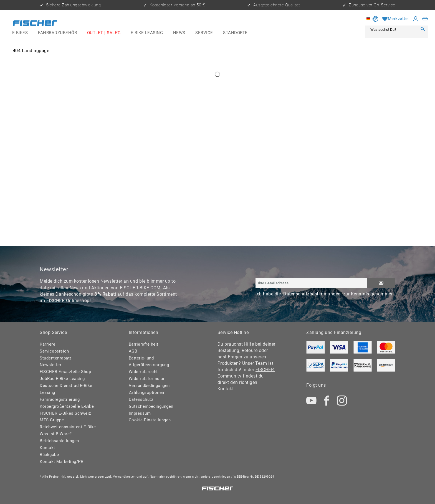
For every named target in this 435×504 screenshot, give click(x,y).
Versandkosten (124, 477)
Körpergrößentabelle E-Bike (67, 406)
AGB (133, 351)
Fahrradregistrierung (60, 399)
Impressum (140, 413)
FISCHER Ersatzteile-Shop (65, 372)
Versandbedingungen (149, 386)
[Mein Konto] (416, 19)
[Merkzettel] (395, 19)
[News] (179, 33)
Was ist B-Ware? (56, 434)
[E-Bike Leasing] (147, 33)
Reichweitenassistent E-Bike (68, 427)
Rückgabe (49, 455)
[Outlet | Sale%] (104, 33)
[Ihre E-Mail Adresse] (311, 283)
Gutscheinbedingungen (151, 406)
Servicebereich (54, 351)
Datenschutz (141, 399)
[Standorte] (235, 33)
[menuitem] (20, 33)
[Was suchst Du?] (393, 30)
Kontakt (47, 448)
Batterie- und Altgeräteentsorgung (149, 362)
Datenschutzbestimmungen (312, 294)
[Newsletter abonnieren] (381, 283)
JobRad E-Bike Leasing (62, 379)
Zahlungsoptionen (146, 392)
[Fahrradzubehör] (58, 33)
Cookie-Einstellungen (150, 420)
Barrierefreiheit (144, 344)
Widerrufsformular (147, 379)
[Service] (204, 33)
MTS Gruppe (52, 420)
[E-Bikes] (20, 33)
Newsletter (50, 365)
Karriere (47, 344)
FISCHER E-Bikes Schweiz (65, 413)
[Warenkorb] (425, 19)
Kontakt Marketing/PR (61, 462)
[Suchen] (423, 30)
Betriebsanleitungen (59, 441)
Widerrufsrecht (143, 372)
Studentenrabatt (55, 358)
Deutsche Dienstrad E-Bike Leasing (66, 389)
